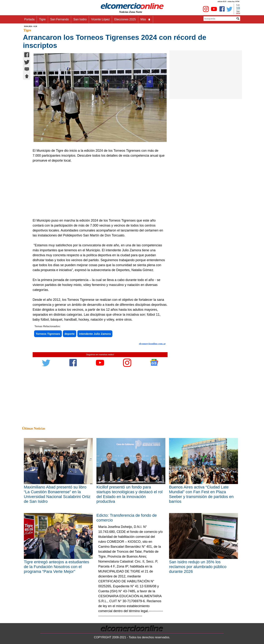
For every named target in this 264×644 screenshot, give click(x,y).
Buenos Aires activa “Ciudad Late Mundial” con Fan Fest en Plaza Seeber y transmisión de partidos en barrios (201, 494)
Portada (29, 19)
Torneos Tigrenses (48, 334)
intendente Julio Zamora (95, 334)
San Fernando (59, 19)
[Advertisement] (98, 191)
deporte (70, 334)
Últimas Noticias (34, 428)
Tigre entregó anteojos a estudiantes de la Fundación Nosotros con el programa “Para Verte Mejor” (56, 567)
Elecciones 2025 (125, 19)
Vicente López (100, 19)
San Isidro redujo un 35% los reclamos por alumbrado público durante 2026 (198, 567)
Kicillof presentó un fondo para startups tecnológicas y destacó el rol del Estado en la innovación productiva (130, 494)
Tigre (42, 19)
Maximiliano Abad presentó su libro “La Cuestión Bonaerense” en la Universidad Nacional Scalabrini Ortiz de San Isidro (57, 494)
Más (146, 19)
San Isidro (80, 19)
